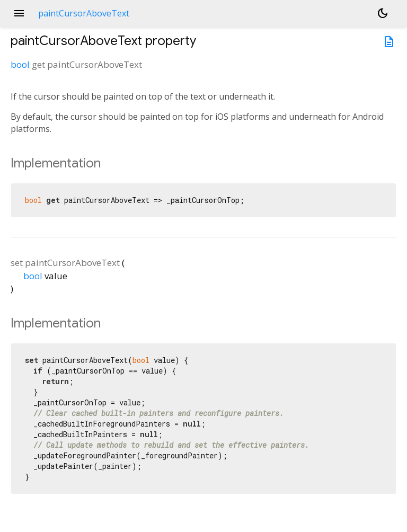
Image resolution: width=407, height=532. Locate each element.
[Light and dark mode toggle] (383, 13)
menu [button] (19, 13)
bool (20, 64)
